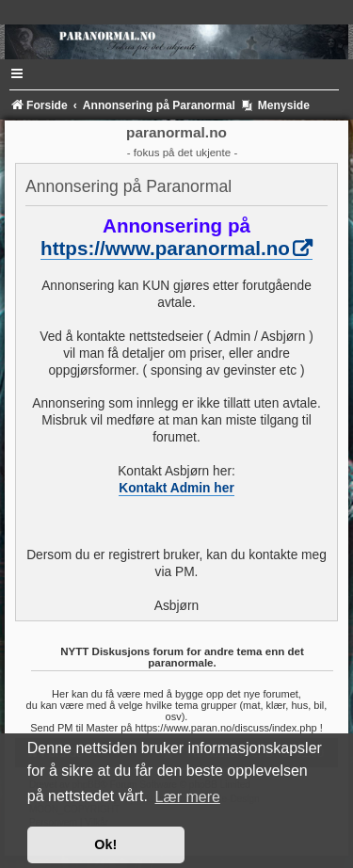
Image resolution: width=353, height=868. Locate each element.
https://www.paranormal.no (165, 248)
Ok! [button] (105, 844)
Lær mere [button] (188, 797)
